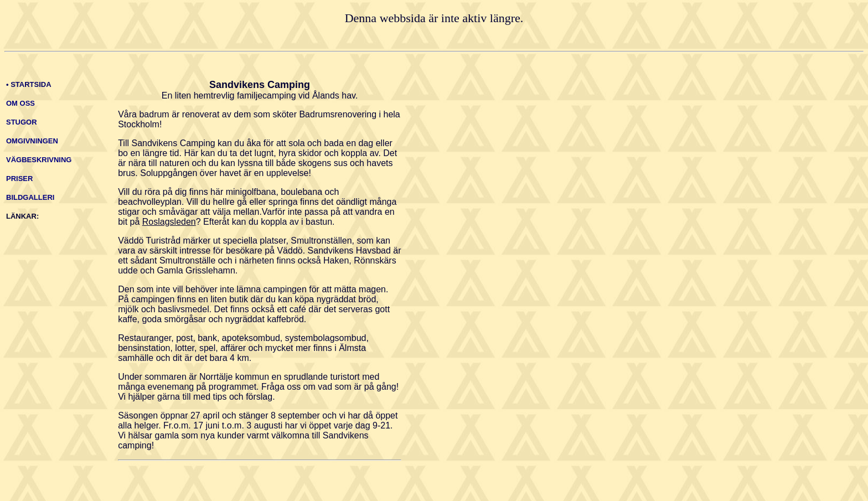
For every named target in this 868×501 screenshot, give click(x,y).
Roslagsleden (169, 222)
